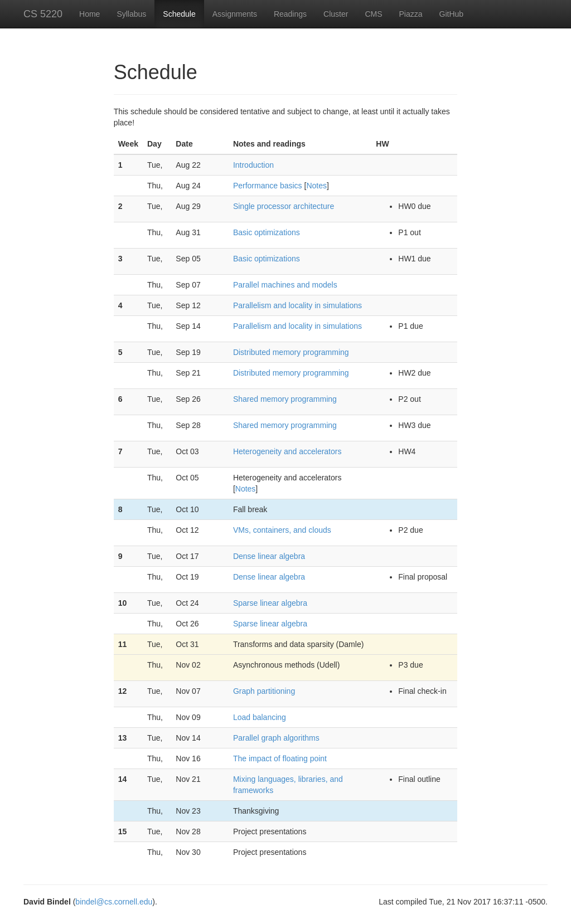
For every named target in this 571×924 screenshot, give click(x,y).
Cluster (336, 14)
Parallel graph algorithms (276, 738)
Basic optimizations (267, 232)
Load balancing (260, 717)
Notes (316, 186)
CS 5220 (43, 14)
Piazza (411, 14)
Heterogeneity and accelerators (287, 451)
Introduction (253, 165)
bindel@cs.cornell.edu (114, 902)
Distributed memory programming (291, 352)
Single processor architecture (284, 206)
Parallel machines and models (285, 285)
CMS (373, 14)
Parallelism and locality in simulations (297, 305)
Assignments (235, 14)
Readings (290, 14)
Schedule (179, 14)
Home (89, 14)
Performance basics (268, 186)
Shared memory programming (285, 399)
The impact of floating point (280, 758)
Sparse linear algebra (270, 603)
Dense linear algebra (269, 556)
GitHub (452, 14)
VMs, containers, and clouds (282, 530)
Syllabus (131, 14)
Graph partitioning (264, 691)
